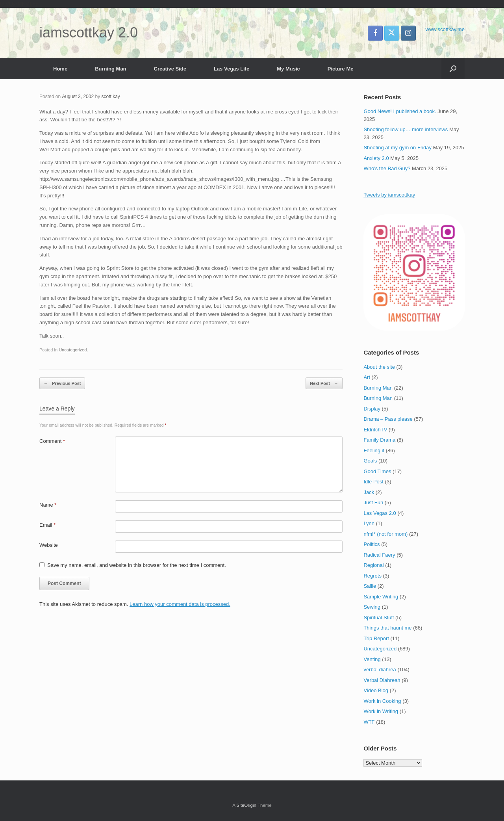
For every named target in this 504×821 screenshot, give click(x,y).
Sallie (370, 586)
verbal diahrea (380, 670)
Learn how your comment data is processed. (180, 604)
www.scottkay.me (445, 29)
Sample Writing (381, 597)
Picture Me (341, 69)
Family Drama (379, 440)
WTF (369, 722)
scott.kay (110, 97)
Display (372, 409)
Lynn (369, 523)
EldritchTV (375, 430)
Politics (372, 544)
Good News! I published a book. (400, 111)
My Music (288, 69)
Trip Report (376, 638)
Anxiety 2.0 (376, 158)
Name (48, 505)
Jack (369, 492)
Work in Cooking (382, 701)
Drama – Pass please (388, 419)
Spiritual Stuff (379, 618)
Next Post (324, 384)
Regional (373, 565)
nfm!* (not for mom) (385, 534)
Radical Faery (379, 555)
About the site (379, 367)
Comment (52, 441)
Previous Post (62, 384)
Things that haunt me (387, 628)
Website (49, 545)
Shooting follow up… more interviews (406, 129)
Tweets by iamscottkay (389, 195)
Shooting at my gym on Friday (397, 148)
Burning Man (110, 69)
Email (47, 525)
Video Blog (376, 690)
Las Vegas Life (232, 69)
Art (367, 377)
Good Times (377, 471)
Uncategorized (73, 350)
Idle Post (373, 482)
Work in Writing (381, 711)
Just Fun (373, 502)
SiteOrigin (246, 805)
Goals (370, 461)
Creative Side (170, 69)
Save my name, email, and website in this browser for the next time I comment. (137, 565)
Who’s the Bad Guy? (387, 168)
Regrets (372, 576)
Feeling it (374, 450)
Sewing (372, 607)
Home (60, 69)
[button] (453, 69)
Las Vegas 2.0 (380, 513)
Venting (372, 659)
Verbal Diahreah (382, 680)
